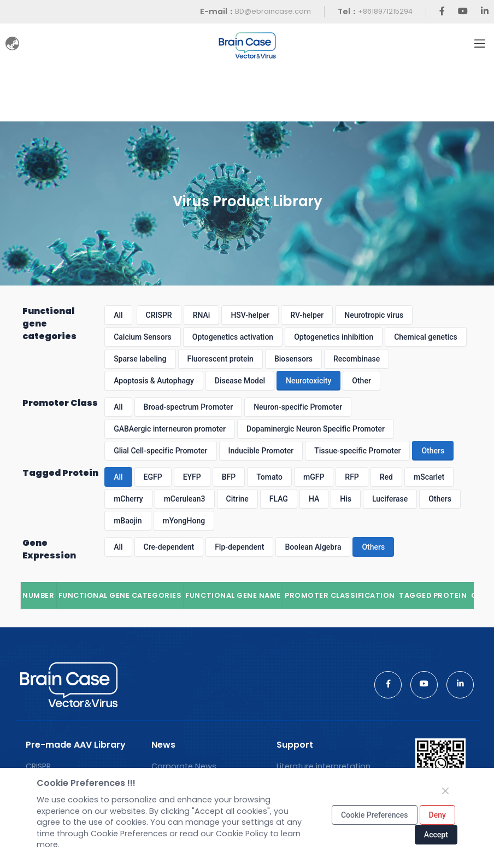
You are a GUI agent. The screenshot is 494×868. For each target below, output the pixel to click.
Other (361, 381)
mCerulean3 (185, 499)
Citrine (237, 499)
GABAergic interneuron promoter (170, 429)
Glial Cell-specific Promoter (160, 451)
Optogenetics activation (233, 337)
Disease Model (240, 381)
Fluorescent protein (220, 359)
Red (386, 477)
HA (314, 499)
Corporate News (184, 766)
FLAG (279, 499)
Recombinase (357, 359)
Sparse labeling (140, 359)
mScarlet (429, 477)
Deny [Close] (437, 815)
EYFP (192, 477)
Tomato (269, 477)
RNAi (202, 315)
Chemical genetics (426, 337)
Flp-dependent (239, 547)
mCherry (128, 499)
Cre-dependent (169, 547)
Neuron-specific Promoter (298, 407)
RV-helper (307, 315)
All (118, 315)
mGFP (314, 477)
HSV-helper (250, 315)
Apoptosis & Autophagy (154, 381)
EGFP (153, 477)
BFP (229, 477)
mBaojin (128, 521)
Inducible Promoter (261, 451)
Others (433, 451)
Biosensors (293, 359)
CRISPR (159, 315)
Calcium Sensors (143, 337)
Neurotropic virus (374, 315)
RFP (352, 477)
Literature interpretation (324, 766)
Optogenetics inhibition (334, 337)
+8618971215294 (385, 11)
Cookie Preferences (375, 815)
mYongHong (184, 521)
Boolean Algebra (313, 547)
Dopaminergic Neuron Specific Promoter (316, 429)
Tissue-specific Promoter (357, 451)
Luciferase (390, 499)
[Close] (445, 791)
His (346, 499)
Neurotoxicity (308, 381)
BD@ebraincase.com (273, 11)
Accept (436, 835)
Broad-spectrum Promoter (189, 407)
